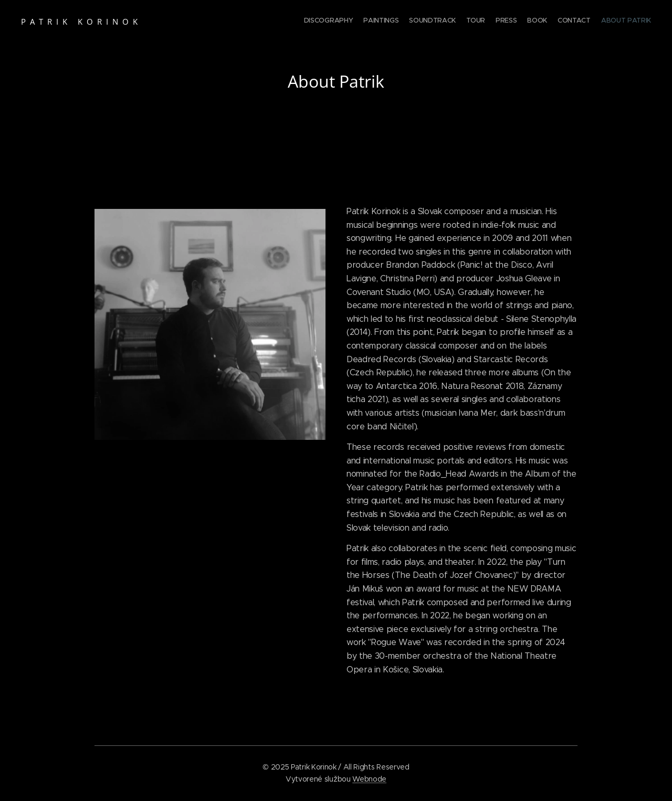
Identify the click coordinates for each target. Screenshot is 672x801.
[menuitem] (579, 22)
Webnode (369, 779)
